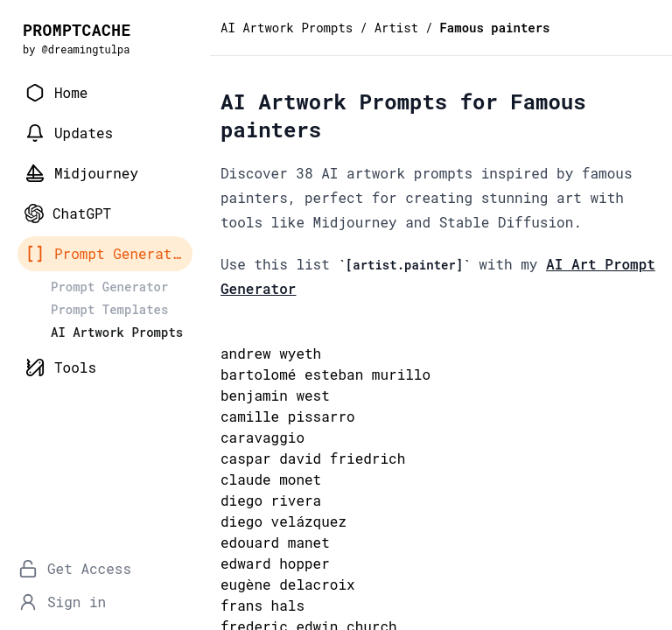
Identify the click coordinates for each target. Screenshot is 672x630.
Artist (396, 28)
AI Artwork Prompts (287, 28)
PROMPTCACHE (77, 30)
